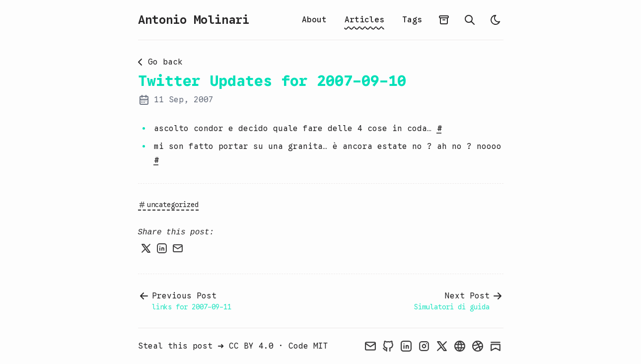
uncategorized (168, 205)
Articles (364, 20)
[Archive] (444, 20)
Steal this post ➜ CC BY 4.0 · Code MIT (233, 346)
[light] (496, 20)
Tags (412, 20)
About (314, 20)
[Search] (470, 20)
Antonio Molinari (194, 20)
